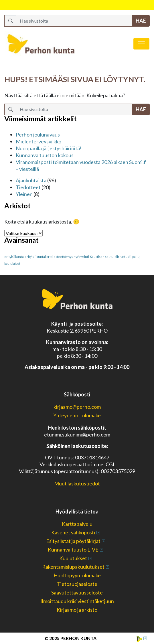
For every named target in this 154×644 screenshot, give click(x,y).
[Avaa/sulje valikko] (141, 44)
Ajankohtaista (31, 180)
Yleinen (24, 194)
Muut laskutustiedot (77, 483)
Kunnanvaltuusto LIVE (73, 550)
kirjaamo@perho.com (77, 407)
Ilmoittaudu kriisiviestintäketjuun (77, 601)
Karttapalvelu (77, 524)
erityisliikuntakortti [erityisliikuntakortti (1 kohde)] (39, 257)
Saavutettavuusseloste (77, 592)
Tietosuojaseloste (77, 584)
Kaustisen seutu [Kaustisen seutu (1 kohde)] (102, 257)
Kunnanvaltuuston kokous (45, 155)
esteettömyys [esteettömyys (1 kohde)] (63, 257)
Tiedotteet (28, 187)
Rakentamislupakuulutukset (73, 567)
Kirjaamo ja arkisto (77, 610)
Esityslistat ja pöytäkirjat (73, 541)
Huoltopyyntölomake (77, 575)
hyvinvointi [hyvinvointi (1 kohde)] (81, 257)
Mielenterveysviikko (38, 141)
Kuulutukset (73, 558)
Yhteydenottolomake (77, 415)
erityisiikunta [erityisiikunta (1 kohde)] (14, 257)
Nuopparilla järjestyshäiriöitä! (49, 148)
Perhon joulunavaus (38, 135)
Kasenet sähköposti (73, 532)
